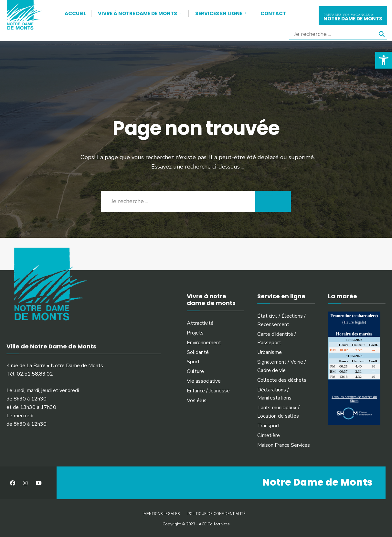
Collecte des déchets (282, 380)
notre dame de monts (353, 16)
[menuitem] (140, 12)
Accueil (75, 13)
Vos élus (197, 400)
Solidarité (198, 352)
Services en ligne (219, 13)
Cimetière (269, 435)
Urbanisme (270, 352)
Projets (195, 333)
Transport (269, 426)
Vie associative (204, 381)
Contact (273, 13)
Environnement (204, 343)
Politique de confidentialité (217, 514)
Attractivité (200, 323)
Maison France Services (284, 445)
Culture (195, 371)
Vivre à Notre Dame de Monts (138, 13)
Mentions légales (162, 514)
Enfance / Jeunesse (208, 391)
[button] (384, 60)
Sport (193, 362)
